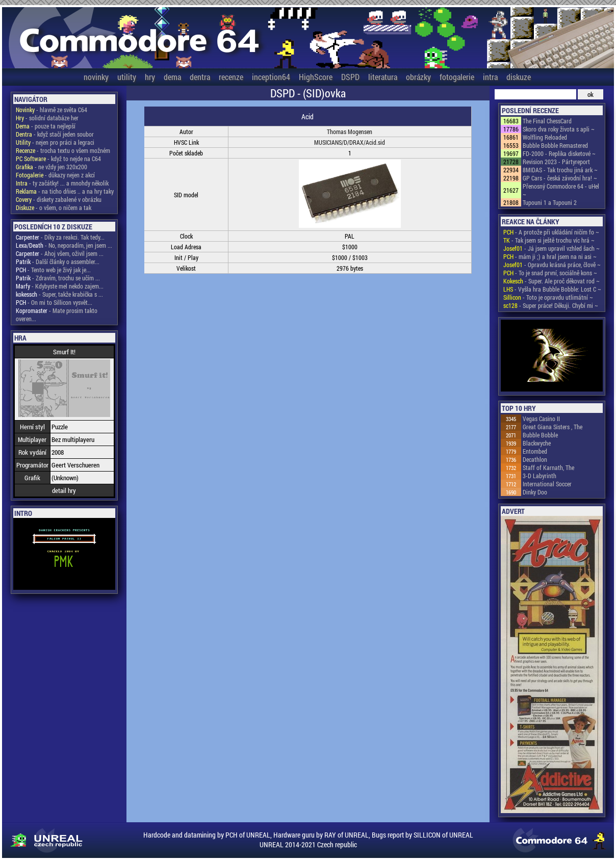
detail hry (64, 490)
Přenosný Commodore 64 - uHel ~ (561, 190)
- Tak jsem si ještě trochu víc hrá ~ (549, 240)
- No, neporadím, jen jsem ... (64, 245)
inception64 (271, 77)
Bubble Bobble (540, 435)
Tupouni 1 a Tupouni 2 (550, 202)
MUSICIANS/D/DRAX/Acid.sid (350, 142)
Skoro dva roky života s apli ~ (559, 129)
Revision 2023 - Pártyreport (556, 162)
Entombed (535, 451)
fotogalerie (457, 77)
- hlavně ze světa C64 (52, 110)
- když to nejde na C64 (58, 159)
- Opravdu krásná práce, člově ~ (552, 265)
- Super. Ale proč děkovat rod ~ (551, 281)
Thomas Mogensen (350, 132)
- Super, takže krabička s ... (59, 294)
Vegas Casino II (541, 419)
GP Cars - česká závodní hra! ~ (560, 178)
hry (150, 77)
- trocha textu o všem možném (63, 150)
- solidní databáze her (47, 118)
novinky (96, 77)
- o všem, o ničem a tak (54, 207)
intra (490, 77)
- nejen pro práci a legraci (55, 142)
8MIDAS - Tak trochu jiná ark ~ (560, 170)
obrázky (418, 77)
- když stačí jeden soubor (55, 134)
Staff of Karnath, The (548, 467)
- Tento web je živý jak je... (53, 270)
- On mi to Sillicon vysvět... (54, 302)
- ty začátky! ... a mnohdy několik (62, 183)
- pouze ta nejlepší (46, 126)
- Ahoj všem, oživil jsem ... (60, 253)
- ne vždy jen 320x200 (52, 167)
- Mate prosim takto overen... (57, 315)
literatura (383, 77)
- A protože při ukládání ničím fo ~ (551, 232)
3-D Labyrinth (540, 476)
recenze (231, 77)
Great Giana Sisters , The (553, 427)
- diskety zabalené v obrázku (59, 199)
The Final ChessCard (547, 121)
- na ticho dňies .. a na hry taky (65, 191)
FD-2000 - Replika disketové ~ (559, 153)
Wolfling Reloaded (545, 137)
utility (127, 77)
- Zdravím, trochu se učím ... (58, 278)
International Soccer (547, 484)
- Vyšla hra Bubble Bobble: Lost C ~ (552, 289)
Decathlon (535, 459)
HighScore (316, 77)
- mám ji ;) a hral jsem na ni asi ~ (550, 256)
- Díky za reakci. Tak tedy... (60, 237)
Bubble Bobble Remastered (555, 145)
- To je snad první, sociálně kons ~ (550, 273)
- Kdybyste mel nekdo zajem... (60, 286)
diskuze (519, 77)
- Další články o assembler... (58, 262)
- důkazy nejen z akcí (55, 175)
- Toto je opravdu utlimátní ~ (548, 297)
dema (172, 77)
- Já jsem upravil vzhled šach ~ (551, 248)
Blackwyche (537, 443)
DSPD (350, 77)
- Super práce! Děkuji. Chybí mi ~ (551, 305)
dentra (200, 77)
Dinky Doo (535, 492)
